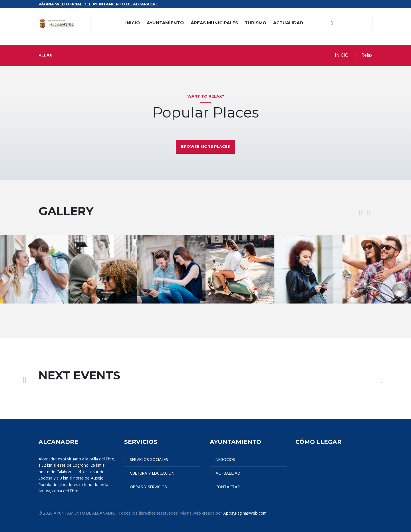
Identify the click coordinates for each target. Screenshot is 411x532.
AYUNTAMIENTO (165, 23)
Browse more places (205, 146)
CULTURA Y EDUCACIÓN (152, 474)
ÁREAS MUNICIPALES (214, 23)
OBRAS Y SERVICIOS (148, 487)
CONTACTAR (228, 487)
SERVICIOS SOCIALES (149, 460)
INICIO (133, 23)
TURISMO (255, 23)
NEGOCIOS (225, 460)
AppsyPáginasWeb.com (245, 513)
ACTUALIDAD (288, 23)
